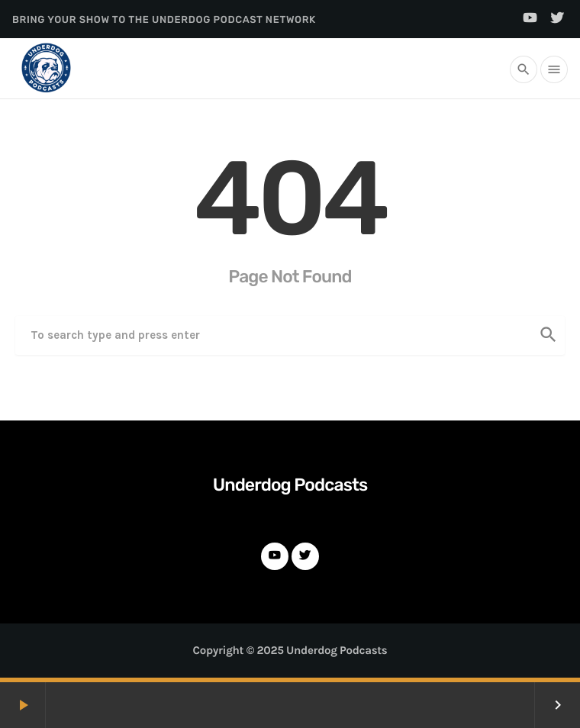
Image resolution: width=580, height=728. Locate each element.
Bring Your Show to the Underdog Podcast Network (164, 20)
